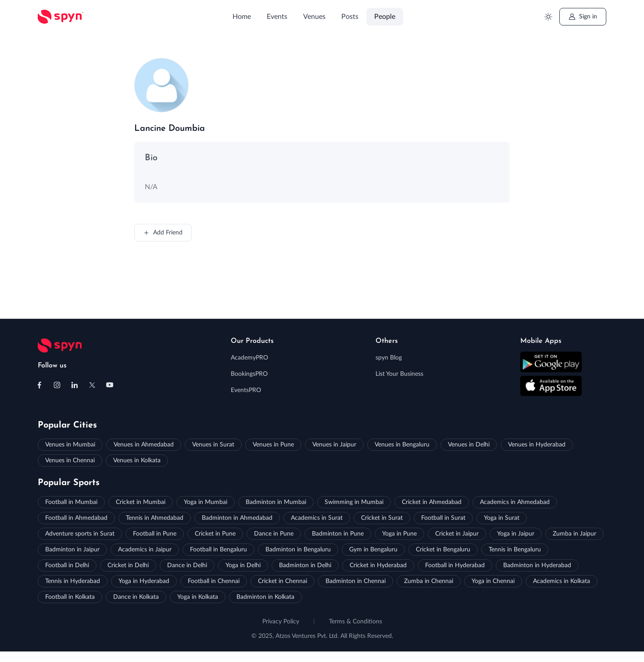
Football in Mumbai (71, 502)
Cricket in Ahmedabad (432, 502)
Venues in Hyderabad (537, 445)
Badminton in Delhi (305, 565)
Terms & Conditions (356, 622)
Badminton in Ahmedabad (237, 518)
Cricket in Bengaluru (443, 550)
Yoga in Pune (399, 534)
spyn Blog (389, 358)
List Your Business (399, 374)
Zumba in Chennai (429, 581)
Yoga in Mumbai (206, 502)
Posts (350, 17)
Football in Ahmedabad (76, 518)
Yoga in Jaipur (516, 534)
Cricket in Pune (215, 534)
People (385, 17)
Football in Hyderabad (455, 565)
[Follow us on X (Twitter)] (92, 385)
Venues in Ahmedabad (144, 445)
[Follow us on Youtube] (110, 385)
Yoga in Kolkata (198, 597)
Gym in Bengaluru (373, 550)
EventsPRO (246, 390)
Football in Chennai (214, 581)
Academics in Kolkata (562, 581)
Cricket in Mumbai (141, 502)
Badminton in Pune (338, 534)
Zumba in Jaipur (574, 534)
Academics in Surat (317, 518)
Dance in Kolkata (136, 597)
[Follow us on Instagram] (57, 385)
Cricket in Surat (382, 518)
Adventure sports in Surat (80, 534)
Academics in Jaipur (145, 550)
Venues (314, 17)
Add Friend (163, 233)
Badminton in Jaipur (72, 550)
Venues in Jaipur (334, 445)
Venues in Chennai (70, 461)
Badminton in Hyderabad (537, 565)
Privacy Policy (281, 622)
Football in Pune (155, 534)
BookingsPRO (249, 374)
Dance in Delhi (187, 565)
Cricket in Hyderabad (378, 565)
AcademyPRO (249, 358)
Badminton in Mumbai (276, 502)
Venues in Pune (273, 445)
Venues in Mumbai (70, 445)
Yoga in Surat (502, 518)
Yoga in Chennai (493, 581)
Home (242, 17)
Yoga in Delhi (243, 565)
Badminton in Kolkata (265, 597)
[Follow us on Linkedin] (75, 385)
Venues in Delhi (469, 445)
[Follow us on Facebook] (39, 385)
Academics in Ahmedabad (515, 502)
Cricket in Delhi (128, 565)
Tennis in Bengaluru (515, 550)
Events (277, 17)
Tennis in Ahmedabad (155, 518)
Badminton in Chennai (356, 581)
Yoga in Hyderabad (144, 581)
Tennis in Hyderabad (73, 581)
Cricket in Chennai (283, 581)
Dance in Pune (274, 534)
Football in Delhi (67, 565)
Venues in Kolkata (137, 461)
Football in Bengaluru (218, 550)
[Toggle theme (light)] (548, 17)
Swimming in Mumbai (354, 502)
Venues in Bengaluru (402, 445)
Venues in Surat (213, 445)
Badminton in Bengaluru (298, 550)
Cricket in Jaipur (457, 534)
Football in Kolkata (70, 597)
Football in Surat (443, 518)
